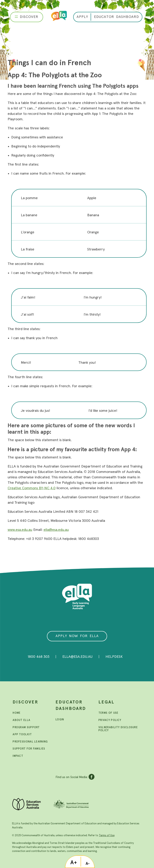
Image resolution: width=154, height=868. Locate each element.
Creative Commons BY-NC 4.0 (32, 488)
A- (88, 864)
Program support (26, 727)
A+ (74, 863)
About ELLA (21, 720)
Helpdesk (114, 657)
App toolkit (22, 735)
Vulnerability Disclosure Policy (118, 729)
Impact (18, 756)
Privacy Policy (110, 720)
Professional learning (30, 742)
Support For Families (29, 749)
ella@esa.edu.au (56, 530)
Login (60, 720)
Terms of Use (107, 835)
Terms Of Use (108, 713)
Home (17, 713)
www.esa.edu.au (20, 530)
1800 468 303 (38, 657)
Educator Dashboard (71, 705)
